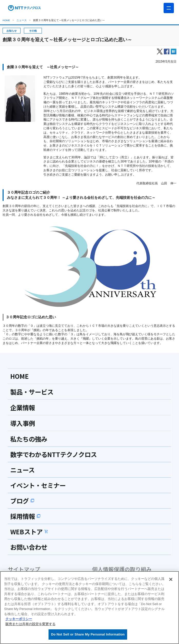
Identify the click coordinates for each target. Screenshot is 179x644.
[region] (89, 608)
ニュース (22, 20)
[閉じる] (171, 579)
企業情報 (23, 407)
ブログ (23, 501)
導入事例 (23, 423)
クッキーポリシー (19, 619)
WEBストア (30, 531)
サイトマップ (24, 569)
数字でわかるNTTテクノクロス (55, 454)
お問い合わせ (30, 547)
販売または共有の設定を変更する (30, 624)
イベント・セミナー (39, 485)
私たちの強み (30, 439)
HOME (6, 20)
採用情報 (26, 516)
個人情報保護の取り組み (122, 569)
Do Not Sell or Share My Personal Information (88, 634)
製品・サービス (33, 392)
